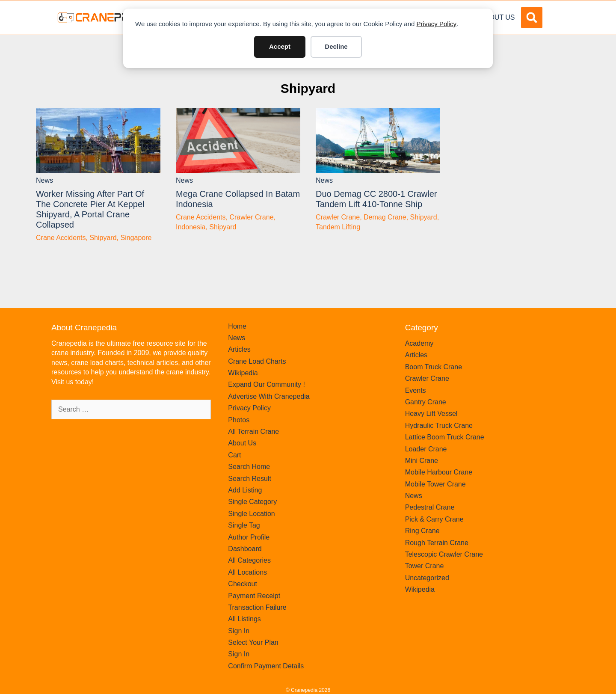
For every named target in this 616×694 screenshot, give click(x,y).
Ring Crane (422, 531)
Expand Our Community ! (267, 384)
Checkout (243, 584)
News (44, 180)
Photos (239, 420)
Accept (280, 46)
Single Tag (244, 525)
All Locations (247, 572)
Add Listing (245, 490)
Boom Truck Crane (434, 367)
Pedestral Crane (430, 507)
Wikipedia (243, 373)
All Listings (244, 619)
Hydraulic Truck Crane (439, 426)
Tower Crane (425, 566)
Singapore (136, 238)
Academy (419, 343)
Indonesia (191, 227)
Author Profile (249, 537)
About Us (498, 17)
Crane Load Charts (257, 361)
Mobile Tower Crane (435, 484)
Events (416, 390)
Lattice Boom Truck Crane (445, 437)
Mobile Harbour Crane (439, 472)
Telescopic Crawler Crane (444, 554)
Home (237, 326)
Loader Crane (426, 449)
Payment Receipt (254, 596)
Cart (234, 455)
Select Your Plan (253, 642)
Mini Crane (422, 461)
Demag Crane (385, 217)
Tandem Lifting (338, 227)
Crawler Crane (251, 217)
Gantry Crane (426, 402)
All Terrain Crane (253, 432)
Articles (239, 349)
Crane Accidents (61, 238)
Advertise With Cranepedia (269, 396)
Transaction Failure (257, 607)
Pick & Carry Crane (434, 519)
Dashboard (245, 549)
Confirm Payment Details (266, 666)
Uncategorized (427, 578)
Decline (336, 46)
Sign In (239, 631)
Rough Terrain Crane (437, 543)
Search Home (249, 467)
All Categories (249, 560)
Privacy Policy (437, 24)
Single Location (251, 514)
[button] (532, 18)
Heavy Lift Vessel (431, 414)
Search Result (250, 479)
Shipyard (308, 88)
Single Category (252, 502)
